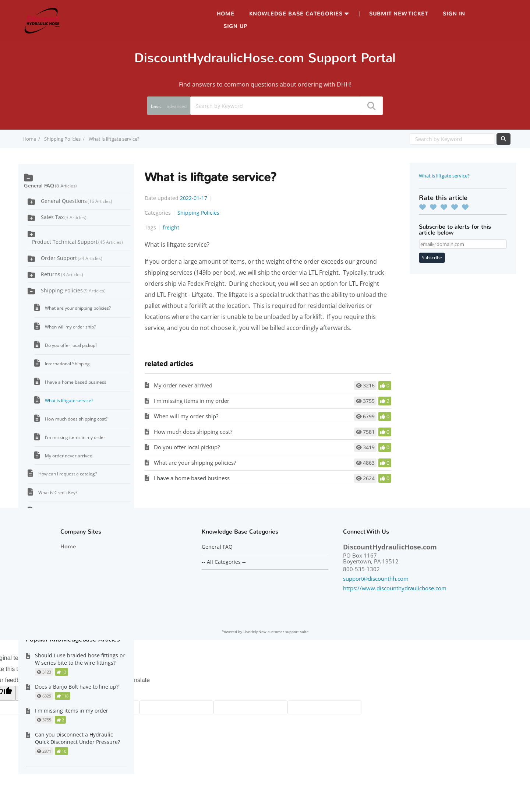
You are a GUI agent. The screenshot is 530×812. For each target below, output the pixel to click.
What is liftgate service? (444, 176)
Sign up (235, 26)
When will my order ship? (186, 416)
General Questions (77, 201)
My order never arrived (183, 385)
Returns (62, 274)
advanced (177, 106)
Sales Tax (64, 217)
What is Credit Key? (58, 493)
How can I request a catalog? (68, 474)
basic (156, 106)
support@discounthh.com (376, 579)
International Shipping (67, 364)
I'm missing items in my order (192, 401)
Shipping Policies (62, 139)
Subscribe (432, 258)
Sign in (454, 14)
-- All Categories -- (224, 562)
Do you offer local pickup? (187, 447)
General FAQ (39, 186)
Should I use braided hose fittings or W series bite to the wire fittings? (80, 659)
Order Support (72, 258)
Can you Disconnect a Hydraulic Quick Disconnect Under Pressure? (77, 738)
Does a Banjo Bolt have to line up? (77, 687)
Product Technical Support (77, 242)
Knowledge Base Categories (296, 14)
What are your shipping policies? (195, 463)
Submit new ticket (399, 14)
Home (226, 14)
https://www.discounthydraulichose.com (395, 588)
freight (171, 227)
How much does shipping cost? (193, 432)
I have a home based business (192, 478)
